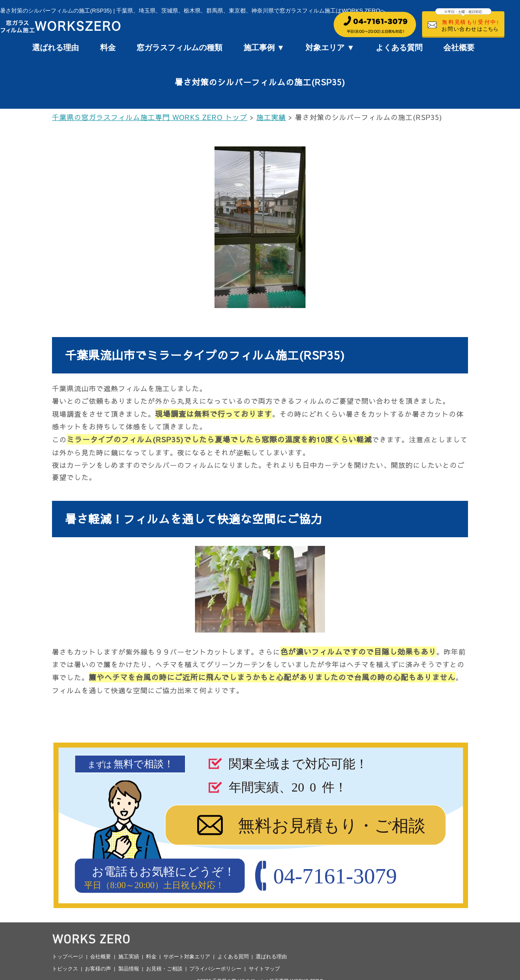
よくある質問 (399, 48)
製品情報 (129, 969)
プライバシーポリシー (215, 969)
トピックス (65, 969)
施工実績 (129, 957)
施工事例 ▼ (264, 48)
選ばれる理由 (55, 48)
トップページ (68, 957)
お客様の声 (98, 969)
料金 (108, 48)
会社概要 (459, 48)
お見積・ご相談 (164, 969)
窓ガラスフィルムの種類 (179, 48)
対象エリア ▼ (330, 48)
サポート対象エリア (187, 957)
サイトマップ (264, 969)
